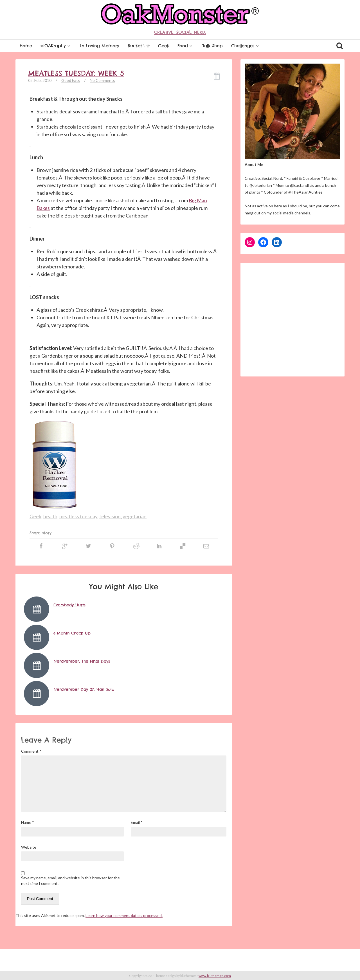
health (50, 516)
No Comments (102, 80)
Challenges (246, 46)
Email (137, 822)
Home (26, 46)
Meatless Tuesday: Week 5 (76, 73)
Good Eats (71, 80)
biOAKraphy (56, 46)
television (110, 516)
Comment (31, 751)
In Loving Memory (100, 46)
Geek (164, 46)
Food (186, 46)
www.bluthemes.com (215, 976)
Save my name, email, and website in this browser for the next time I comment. (70, 881)
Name (28, 822)
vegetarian (135, 516)
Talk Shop (212, 46)
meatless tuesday (78, 516)
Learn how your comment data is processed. (124, 915)
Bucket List (139, 46)
